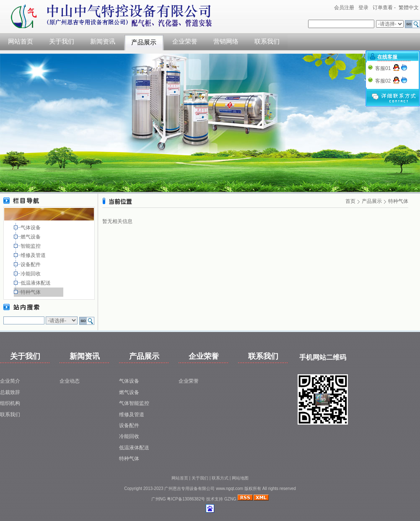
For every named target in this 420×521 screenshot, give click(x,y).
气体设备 (31, 228)
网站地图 (240, 478)
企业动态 (70, 381)
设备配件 (31, 264)
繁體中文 (409, 8)
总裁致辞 (10, 392)
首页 (350, 201)
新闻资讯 (103, 41)
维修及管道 (34, 255)
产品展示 (144, 42)
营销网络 (226, 41)
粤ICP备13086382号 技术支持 (196, 499)
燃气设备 (31, 237)
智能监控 (31, 246)
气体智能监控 (134, 403)
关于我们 (62, 41)
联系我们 (267, 41)
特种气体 (31, 292)
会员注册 (344, 8)
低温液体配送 (36, 283)
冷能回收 (31, 274)
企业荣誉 (185, 41)
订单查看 (383, 8)
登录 (363, 8)
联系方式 (220, 478)
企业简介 (10, 381)
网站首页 (21, 41)
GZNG (230, 499)
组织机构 (10, 403)
